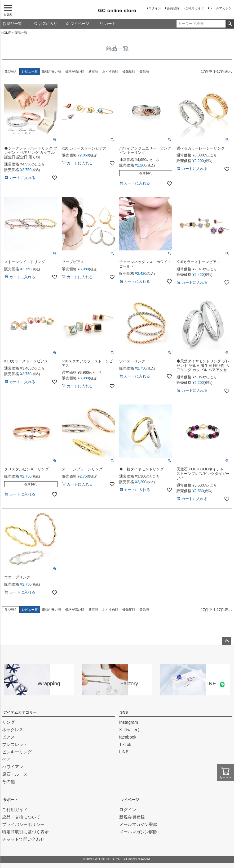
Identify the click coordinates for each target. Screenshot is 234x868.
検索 (230, 24)
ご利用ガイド (195, 8)
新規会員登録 (132, 817)
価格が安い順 (51, 71)
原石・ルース (15, 774)
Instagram (129, 722)
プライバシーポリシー (23, 824)
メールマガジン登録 (138, 824)
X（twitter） (131, 730)
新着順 (93, 71)
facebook (128, 737)
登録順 (144, 71)
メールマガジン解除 (138, 832)
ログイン (155, 8)
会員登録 (173, 8)
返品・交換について (21, 817)
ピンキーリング (17, 752)
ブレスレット (15, 745)
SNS (124, 712)
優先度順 (129, 71)
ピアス (8, 737)
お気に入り (46, 24)
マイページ (77, 24)
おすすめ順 (110, 71)
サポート (11, 800)
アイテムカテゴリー (20, 712)
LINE (124, 752)
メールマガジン (221, 8)
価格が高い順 (75, 71)
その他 (8, 782)
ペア (6, 759)
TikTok (125, 745)
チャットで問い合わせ (23, 839)
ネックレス (13, 730)
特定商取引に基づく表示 (25, 832)
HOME (6, 33)
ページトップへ (227, 641)
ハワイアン (13, 767)
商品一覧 (12, 24)
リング (8, 722)
